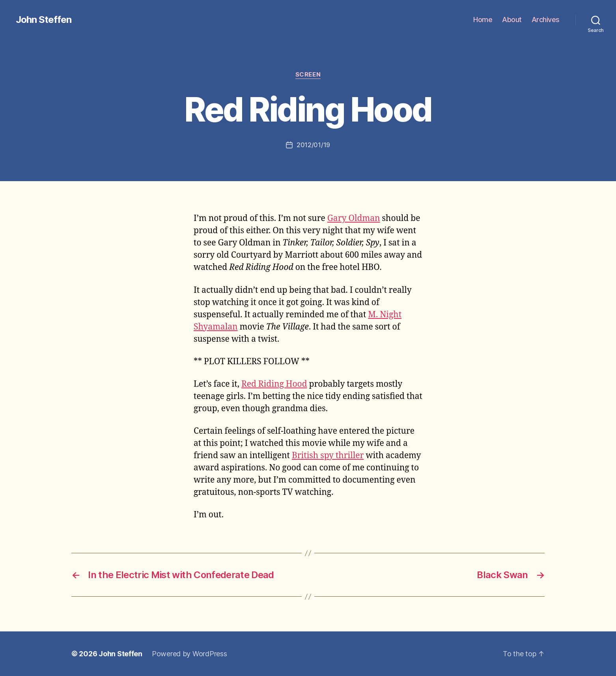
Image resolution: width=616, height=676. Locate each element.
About (512, 20)
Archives (546, 20)
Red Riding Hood (274, 384)
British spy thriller (328, 456)
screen (308, 75)
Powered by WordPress (189, 654)
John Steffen (44, 20)
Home (483, 20)
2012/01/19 (313, 145)
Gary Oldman (354, 218)
